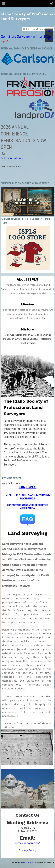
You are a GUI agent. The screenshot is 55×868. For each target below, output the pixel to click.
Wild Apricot (29, 862)
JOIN (22, 487)
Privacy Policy (27, 850)
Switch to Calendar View (12, 158)
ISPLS (31, 487)
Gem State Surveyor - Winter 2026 (26, 36)
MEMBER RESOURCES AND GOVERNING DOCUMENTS (28, 497)
